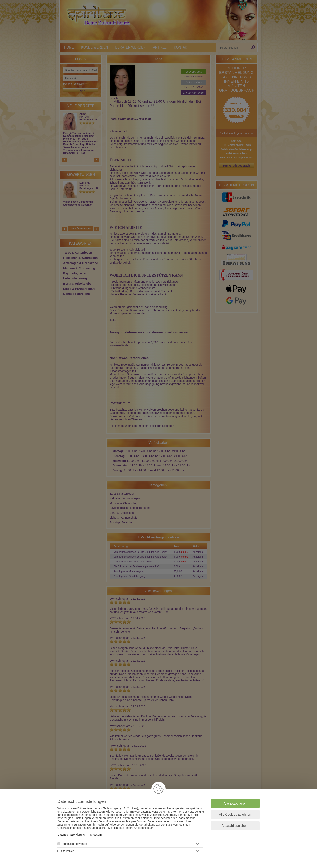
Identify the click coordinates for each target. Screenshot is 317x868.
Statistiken (68, 851)
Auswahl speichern (235, 826)
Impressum (95, 835)
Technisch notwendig (74, 844)
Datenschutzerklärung (71, 835)
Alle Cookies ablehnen (235, 815)
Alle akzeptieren (235, 803)
